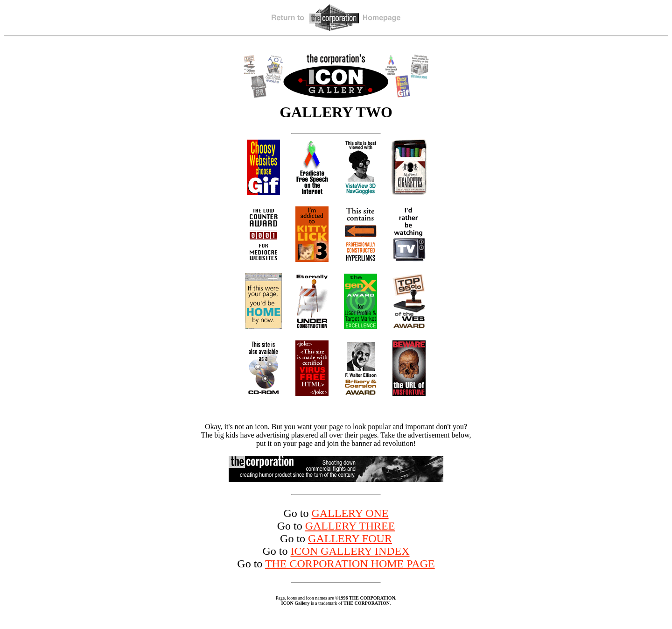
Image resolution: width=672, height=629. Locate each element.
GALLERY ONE (350, 513)
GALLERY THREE (350, 526)
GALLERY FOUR (350, 538)
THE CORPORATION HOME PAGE (350, 564)
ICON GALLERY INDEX (350, 551)
